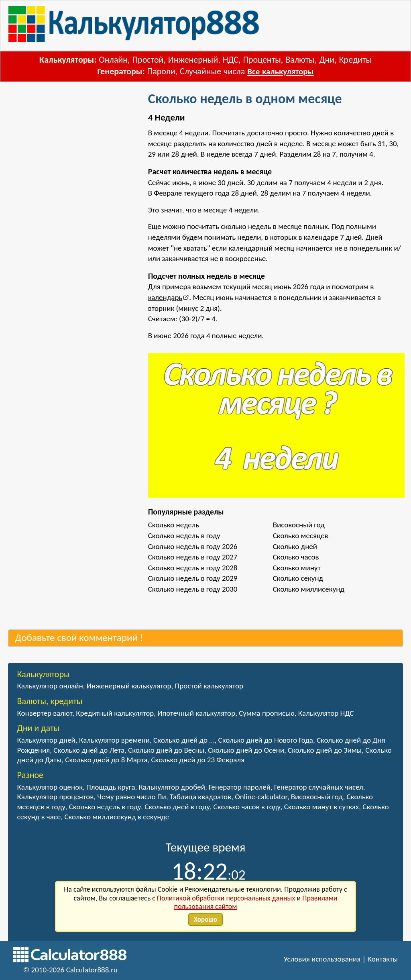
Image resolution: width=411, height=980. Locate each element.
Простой (148, 60)
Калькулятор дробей (172, 787)
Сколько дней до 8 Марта (106, 760)
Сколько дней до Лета (89, 750)
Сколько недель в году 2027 (193, 557)
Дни (327, 60)
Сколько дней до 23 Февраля (197, 760)
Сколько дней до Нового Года (266, 740)
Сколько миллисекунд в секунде (117, 817)
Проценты (262, 60)
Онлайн (113, 60)
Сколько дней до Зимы (325, 750)
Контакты (383, 959)
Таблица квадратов (200, 797)
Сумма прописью (267, 713)
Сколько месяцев (301, 536)
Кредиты (356, 60)
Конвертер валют (45, 713)
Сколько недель (174, 525)
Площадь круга (111, 787)
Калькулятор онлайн (50, 686)
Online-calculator (261, 797)
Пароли (161, 71)
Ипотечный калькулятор (196, 713)
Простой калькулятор (209, 686)
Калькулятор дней (46, 740)
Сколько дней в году (177, 807)
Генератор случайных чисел (319, 787)
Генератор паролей (240, 787)
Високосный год (299, 525)
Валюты (300, 60)
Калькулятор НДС (326, 713)
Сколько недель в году (184, 536)
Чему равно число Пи (132, 797)
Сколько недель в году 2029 (193, 578)
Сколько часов (296, 557)
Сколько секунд (298, 578)
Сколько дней (295, 546)
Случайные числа (212, 71)
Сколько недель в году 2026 (193, 546)
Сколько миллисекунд (309, 589)
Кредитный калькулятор (115, 713)
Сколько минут (297, 568)
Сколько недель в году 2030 (193, 589)
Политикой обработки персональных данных (226, 898)
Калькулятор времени (114, 740)
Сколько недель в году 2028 (193, 568)
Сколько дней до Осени (246, 750)
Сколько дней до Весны (166, 750)
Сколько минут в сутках (322, 807)
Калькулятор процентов (55, 797)
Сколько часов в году (247, 807)
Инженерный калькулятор (129, 686)
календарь (165, 297)
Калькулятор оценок (50, 787)
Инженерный (193, 60)
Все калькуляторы (280, 71)
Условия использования (322, 959)
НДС (231, 60)
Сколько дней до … (184, 740)
